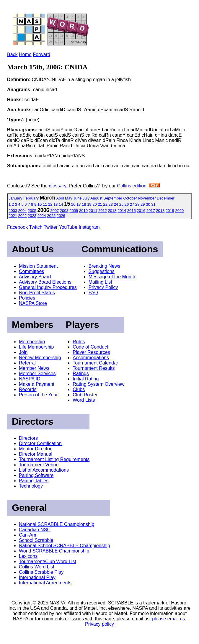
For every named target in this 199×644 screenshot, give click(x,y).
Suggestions (102, 271)
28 (137, 204)
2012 (103, 211)
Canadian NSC (35, 530)
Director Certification (40, 443)
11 (45, 204)
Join (23, 352)
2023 (32, 216)
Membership (32, 342)
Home (25, 54)
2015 (132, 211)
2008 (64, 211)
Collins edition (132, 186)
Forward (41, 54)
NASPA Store (33, 303)
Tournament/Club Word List (48, 562)
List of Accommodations (44, 470)
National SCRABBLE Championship (57, 524)
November (147, 198)
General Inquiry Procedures (48, 287)
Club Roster (85, 395)
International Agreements (45, 583)
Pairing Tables (34, 481)
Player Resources (91, 352)
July (86, 198)
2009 (74, 211)
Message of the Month (112, 277)
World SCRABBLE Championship (54, 551)
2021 (13, 216)
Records (28, 389)
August (96, 198)
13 (56, 204)
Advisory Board (35, 277)
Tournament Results (94, 368)
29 (143, 204)
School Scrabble (36, 540)
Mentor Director (35, 449)
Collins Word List (37, 567)
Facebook (17, 227)
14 (61, 204)
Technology (31, 486)
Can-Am (28, 535)
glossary (57, 186)
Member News (34, 368)
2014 (122, 211)
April (60, 198)
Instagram (89, 227)
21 (100, 204)
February (31, 198)
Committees (31, 271)
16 (73, 204)
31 (153, 204)
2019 (170, 211)
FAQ (93, 293)
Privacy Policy (103, 287)
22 (105, 204)
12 (50, 204)
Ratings (81, 374)
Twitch (36, 227)
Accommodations (91, 358)
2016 (141, 211)
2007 (54, 211)
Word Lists (84, 400)
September (113, 198)
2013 (112, 211)
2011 (93, 211)
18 (84, 204)
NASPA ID (30, 379)
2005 (32, 211)
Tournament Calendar (95, 363)
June (77, 198)
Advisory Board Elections (45, 282)
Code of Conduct (90, 347)
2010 (83, 211)
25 (121, 204)
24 (116, 204)
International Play (37, 577)
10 (40, 204)
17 (79, 204)
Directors (28, 438)
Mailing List (100, 282)
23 (111, 204)
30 (148, 204)
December (166, 198)
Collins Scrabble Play (41, 572)
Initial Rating (86, 379)
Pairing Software (36, 475)
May (69, 198)
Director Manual (36, 454)
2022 (23, 216)
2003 (13, 211)
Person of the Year (38, 395)
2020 (179, 211)
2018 (160, 211)
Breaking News (105, 266)
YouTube (68, 227)
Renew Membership (40, 358)
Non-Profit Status (37, 293)
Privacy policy (99, 624)
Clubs (79, 389)
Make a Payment (37, 384)
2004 (23, 211)
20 (94, 204)
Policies (27, 298)
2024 (42, 216)
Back (12, 54)
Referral (27, 363)
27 (132, 204)
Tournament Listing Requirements (54, 459)
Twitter (51, 227)
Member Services (37, 374)
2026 (61, 216)
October (130, 198)
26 (127, 204)
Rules (79, 342)
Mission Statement (38, 266)
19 (89, 204)
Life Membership (36, 347)
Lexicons (28, 556)
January (15, 198)
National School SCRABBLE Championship (65, 546)
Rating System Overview (98, 384)
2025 (51, 216)
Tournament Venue (39, 465)
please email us (168, 619)
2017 (151, 211)
